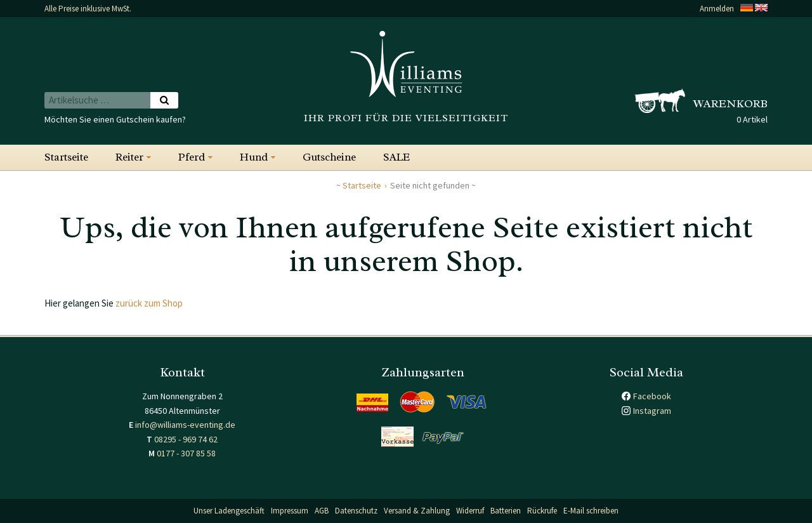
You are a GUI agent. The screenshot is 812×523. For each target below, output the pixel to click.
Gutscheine (329, 157)
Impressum (290, 511)
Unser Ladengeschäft (229, 511)
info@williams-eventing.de (185, 425)
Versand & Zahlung (417, 511)
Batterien (506, 511)
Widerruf (470, 511)
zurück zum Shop (149, 303)
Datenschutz (356, 511)
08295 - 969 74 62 (186, 439)
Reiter (129, 157)
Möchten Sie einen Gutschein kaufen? (115, 119)
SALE (396, 157)
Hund (254, 157)
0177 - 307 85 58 (186, 453)
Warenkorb (730, 103)
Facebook (652, 396)
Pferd (192, 157)
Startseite (66, 157)
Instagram (652, 411)
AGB (322, 511)
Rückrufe (542, 511)
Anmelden (717, 9)
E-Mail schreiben (591, 511)
